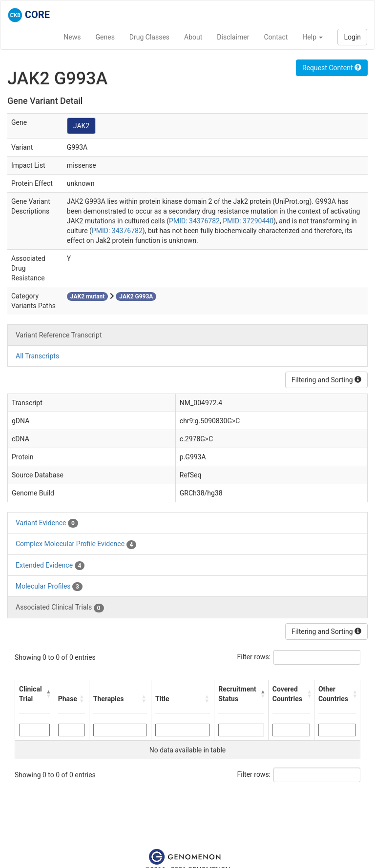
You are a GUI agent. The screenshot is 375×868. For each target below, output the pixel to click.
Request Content (332, 68)
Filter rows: (254, 657)
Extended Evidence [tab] (50, 566)
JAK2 (81, 126)
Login (352, 37)
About (193, 37)
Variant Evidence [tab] (47, 523)
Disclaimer (233, 37)
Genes (105, 37)
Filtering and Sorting (326, 380)
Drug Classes (149, 37)
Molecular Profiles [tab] (49, 587)
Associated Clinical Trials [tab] (60, 608)
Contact (276, 37)
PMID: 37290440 (248, 221)
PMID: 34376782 (194, 221)
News (72, 37)
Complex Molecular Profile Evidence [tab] (76, 544)
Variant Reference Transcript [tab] (59, 335)
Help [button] (312, 37)
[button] (48, 694)
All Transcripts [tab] (37, 356)
